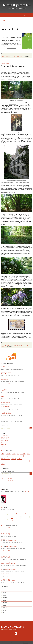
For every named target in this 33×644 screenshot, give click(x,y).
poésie (22, 461)
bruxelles (8, 453)
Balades (4, 593)
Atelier (2, 396)
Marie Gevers (7, 74)
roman (14, 453)
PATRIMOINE (3, 444)
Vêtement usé (9, 29)
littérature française (5, 459)
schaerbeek (27, 456)
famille (3, 453)
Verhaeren (15, 188)
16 (21, 517)
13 (8, 517)
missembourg (11, 56)
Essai (13, 461)
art (18, 453)
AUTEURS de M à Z (5, 437)
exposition (23, 453)
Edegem (27, 71)
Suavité (2, 419)
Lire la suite (28, 491)
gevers (24, 55)
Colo (2, 552)
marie (7, 56)
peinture (9, 456)
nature (17, 461)
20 (8, 519)
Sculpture (3, 456)
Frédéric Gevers (12, 104)
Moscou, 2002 (4, 379)
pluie (27, 345)
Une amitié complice (6, 368)
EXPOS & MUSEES (5, 441)
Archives (16, 15)
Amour (3, 464)
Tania (2, 529)
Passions (3, 55)
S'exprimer (3, 373)
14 (12, 517)
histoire (27, 461)
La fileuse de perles (5, 402)
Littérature (26, 54)
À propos (24, 15)
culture (15, 456)
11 (30, 515)
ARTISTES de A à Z (5, 439)
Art (3, 590)
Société (4, 613)
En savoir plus (26, 643)
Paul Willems (20, 74)
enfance (18, 55)
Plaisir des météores (11, 192)
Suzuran (3, 391)
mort (15, 56)
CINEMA (2, 443)
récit (21, 56)
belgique (14, 459)
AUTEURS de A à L (5, 435)
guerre (3, 345)
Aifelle (2, 563)
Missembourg (13, 76)
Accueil (8, 15)
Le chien (3, 408)
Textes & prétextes (17, 5)
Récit (28, 453)
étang (21, 55)
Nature (3, 344)
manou (2, 546)
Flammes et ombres (6, 414)
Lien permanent (5, 54)
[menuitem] (8, 15)
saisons (3, 347)
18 (30, 517)
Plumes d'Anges (5, 575)
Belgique (17, 54)
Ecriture (20, 456)
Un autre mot (4, 385)
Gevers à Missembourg (15, 66)
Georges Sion (20, 278)
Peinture (4, 610)
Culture (21, 54)
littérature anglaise (5, 461)
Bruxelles (5, 598)
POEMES (2, 446)
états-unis (20, 459)
